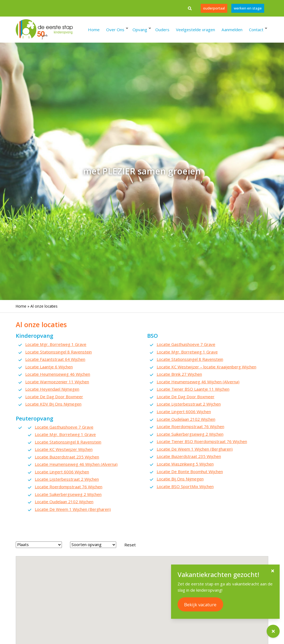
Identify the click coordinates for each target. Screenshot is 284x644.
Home (21, 306)
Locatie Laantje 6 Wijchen (49, 367)
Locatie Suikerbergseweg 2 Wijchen (68, 494)
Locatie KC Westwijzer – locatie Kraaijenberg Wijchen (206, 367)
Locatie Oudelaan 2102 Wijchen (64, 502)
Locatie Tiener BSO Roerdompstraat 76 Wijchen (202, 441)
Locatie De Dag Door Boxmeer (54, 397)
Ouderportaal (213, 8)
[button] (154, 570)
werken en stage (247, 8)
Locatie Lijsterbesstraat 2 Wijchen (67, 479)
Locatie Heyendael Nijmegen (52, 389)
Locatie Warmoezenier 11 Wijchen (57, 382)
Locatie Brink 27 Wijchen (179, 374)
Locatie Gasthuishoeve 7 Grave (64, 427)
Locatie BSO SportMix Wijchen (185, 486)
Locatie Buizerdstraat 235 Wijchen (67, 457)
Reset (130, 545)
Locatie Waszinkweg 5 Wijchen (185, 464)
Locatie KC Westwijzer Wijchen (64, 449)
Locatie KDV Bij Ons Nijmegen (53, 404)
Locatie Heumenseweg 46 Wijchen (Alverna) (76, 464)
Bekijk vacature (200, 605)
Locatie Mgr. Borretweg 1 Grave (56, 344)
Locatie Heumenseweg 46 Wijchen (58, 374)
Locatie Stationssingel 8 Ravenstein (59, 352)
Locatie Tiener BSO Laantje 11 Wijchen (193, 389)
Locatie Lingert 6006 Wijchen (62, 472)
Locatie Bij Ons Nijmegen (180, 479)
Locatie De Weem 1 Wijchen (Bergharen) (73, 509)
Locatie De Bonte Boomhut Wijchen (190, 471)
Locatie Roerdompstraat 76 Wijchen (69, 487)
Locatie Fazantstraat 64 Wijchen (55, 359)
